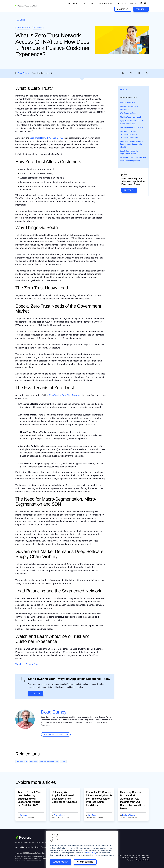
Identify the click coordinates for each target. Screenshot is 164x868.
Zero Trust (33, 762)
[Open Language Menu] (141, 3)
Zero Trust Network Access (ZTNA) (47, 138)
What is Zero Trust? (128, 103)
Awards (29, 847)
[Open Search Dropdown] (145, 3)
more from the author (55, 734)
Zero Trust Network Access (49, 762)
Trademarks (45, 858)
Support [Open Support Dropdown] (120, 3)
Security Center (128, 855)
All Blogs (21, 20)
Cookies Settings (85, 862)
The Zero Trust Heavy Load (130, 117)
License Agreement (142, 855)
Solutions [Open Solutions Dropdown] (89, 3)
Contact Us (123, 9)
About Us (20, 847)
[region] (82, 849)
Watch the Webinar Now (27, 664)
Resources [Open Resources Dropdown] (105, 3)
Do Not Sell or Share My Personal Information (132, 858)
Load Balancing (22, 762)
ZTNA (63, 762)
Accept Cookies (61, 862)
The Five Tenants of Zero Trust (132, 128)
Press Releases (42, 847)
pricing (133, 3)
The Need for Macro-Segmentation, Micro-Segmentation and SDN (129, 134)
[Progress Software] (24, 837)
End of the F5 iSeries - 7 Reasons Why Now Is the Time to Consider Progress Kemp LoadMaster (99, 799)
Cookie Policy (91, 853)
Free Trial (141, 9)
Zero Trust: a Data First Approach (65, 395)
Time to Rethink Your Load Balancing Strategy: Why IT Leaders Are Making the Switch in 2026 (29, 799)
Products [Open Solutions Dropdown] (73, 3)
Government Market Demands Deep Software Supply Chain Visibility (132, 144)
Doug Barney (54, 712)
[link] (123, 73)
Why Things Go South (128, 113)
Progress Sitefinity (142, 860)
